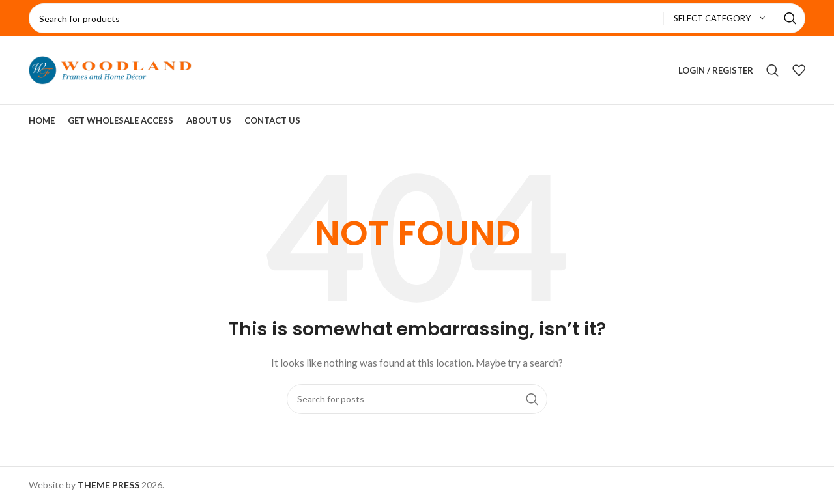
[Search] (417, 18)
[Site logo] (110, 69)
